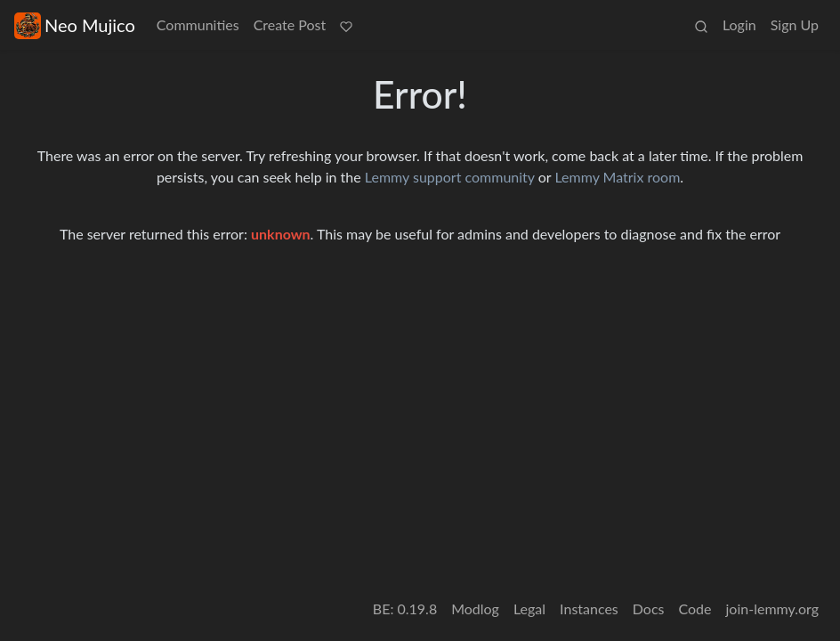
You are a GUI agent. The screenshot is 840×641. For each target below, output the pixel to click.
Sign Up (795, 24)
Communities (198, 24)
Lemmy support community (450, 177)
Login (739, 24)
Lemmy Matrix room (617, 177)
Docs (649, 609)
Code (695, 609)
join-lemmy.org (772, 609)
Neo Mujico (75, 25)
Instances (589, 609)
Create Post (290, 24)
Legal (529, 609)
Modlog (475, 609)
